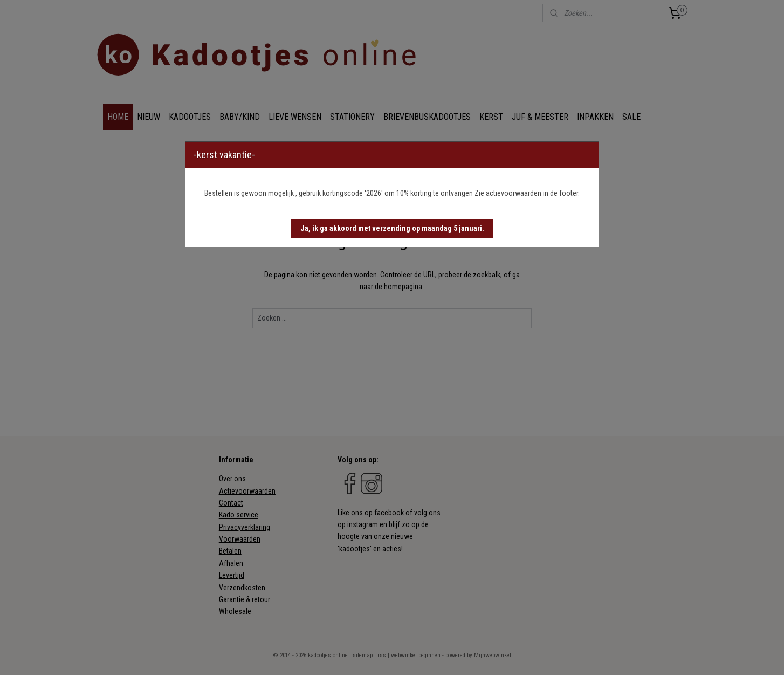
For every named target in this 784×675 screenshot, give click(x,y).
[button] (392, 229)
